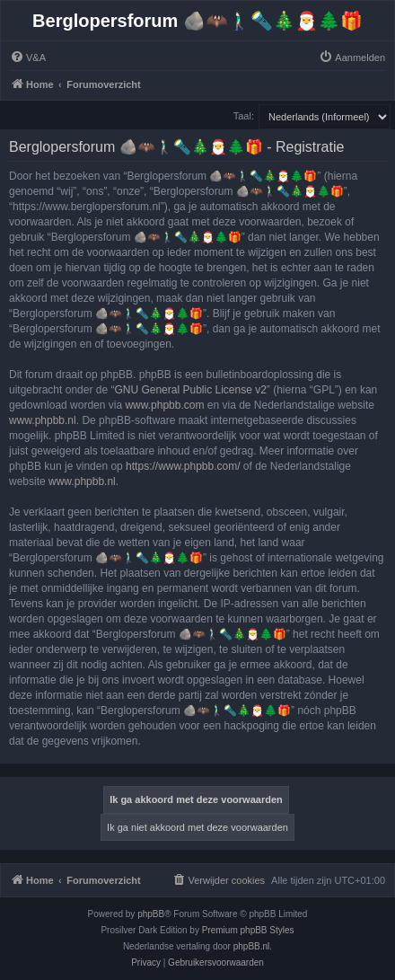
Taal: (244, 116)
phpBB (151, 914)
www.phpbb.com (164, 405)
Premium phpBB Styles (248, 930)
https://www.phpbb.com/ (183, 466)
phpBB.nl (252, 946)
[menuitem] (28, 57)
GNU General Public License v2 (190, 390)
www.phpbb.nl (43, 420)
